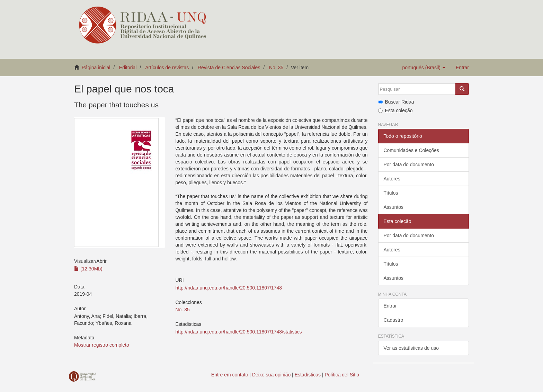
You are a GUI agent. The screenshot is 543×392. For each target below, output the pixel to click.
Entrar (390, 306)
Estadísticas (308, 375)
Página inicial (96, 68)
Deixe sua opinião (271, 375)
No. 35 (276, 68)
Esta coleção (395, 110)
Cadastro (394, 320)
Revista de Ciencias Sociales (229, 68)
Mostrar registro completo (102, 345)
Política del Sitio (342, 375)
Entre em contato (230, 375)
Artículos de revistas (167, 68)
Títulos (391, 193)
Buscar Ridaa (396, 102)
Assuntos (394, 207)
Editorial (128, 68)
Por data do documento (409, 164)
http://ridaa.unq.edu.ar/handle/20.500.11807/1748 (228, 288)
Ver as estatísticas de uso (411, 348)
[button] (424, 68)
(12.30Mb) (88, 269)
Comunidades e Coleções (411, 150)
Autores (392, 179)
